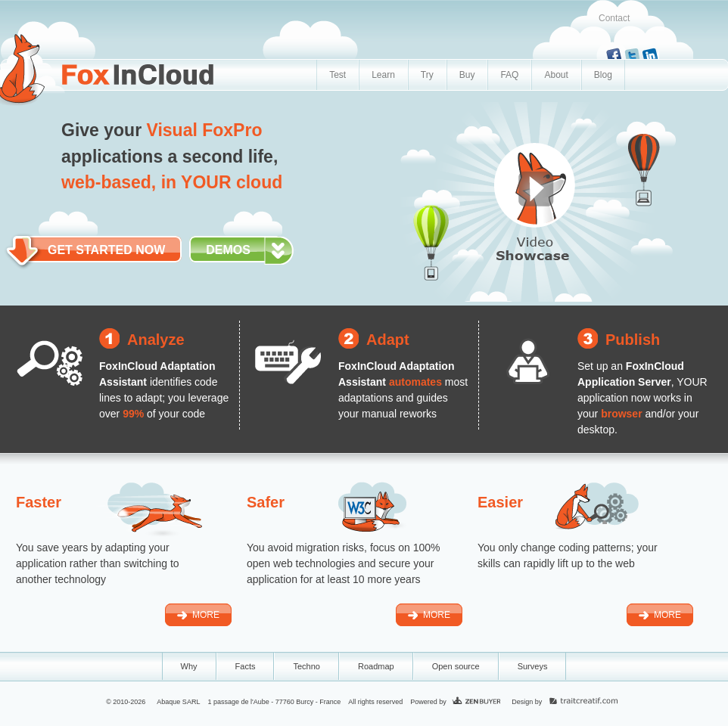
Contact (614, 18)
